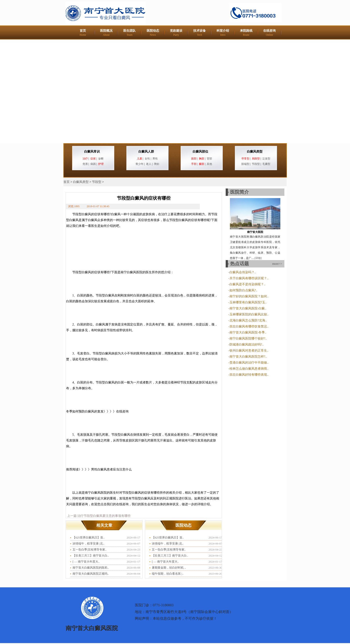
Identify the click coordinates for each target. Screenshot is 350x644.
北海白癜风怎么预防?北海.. (248, 320)
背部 (209, 159)
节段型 (256, 164)
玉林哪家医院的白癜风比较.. (249, 314)
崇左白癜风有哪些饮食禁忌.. (249, 326)
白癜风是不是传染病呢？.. (247, 284)
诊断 (101, 159)
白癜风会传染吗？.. (243, 272)
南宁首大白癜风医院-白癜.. (248, 308)
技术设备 (200, 33)
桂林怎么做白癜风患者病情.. (249, 369)
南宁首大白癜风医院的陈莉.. (91, 568)
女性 (147, 159)
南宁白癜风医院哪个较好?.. (248, 339)
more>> (277, 264)
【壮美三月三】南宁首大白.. (91, 556)
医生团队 (129, 33)
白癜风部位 (200, 152)
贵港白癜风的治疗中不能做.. (249, 363)
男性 (155, 159)
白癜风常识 (92, 152)
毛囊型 (266, 164)
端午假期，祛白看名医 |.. (168, 574)
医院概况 (106, 33)
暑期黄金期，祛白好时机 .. (169, 568)
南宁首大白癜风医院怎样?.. (248, 357)
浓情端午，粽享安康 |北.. (88, 544)
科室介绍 (223, 33)
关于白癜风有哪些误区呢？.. (249, 278)
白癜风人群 (146, 152)
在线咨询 (269, 33)
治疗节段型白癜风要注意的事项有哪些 (104, 516)
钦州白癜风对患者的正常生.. (249, 351)
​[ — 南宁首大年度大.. (86, 562)
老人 (149, 164)
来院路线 (246, 33)
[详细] (258, 258)
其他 (209, 164)
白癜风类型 (255, 152)
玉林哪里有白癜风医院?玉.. (248, 302)
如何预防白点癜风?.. (243, 290)
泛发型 (266, 159)
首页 (83, 33)
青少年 (140, 164)
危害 (85, 164)
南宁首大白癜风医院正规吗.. (91, 574)
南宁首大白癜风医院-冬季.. (248, 332)
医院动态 (153, 33)
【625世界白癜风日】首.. (89, 537)
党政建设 (176, 33)
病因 (93, 164)
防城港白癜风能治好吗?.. (247, 345)
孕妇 (156, 164)
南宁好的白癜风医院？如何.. (249, 296)
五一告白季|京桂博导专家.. (90, 550)
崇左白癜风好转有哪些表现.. (249, 375)
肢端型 (245, 164)
